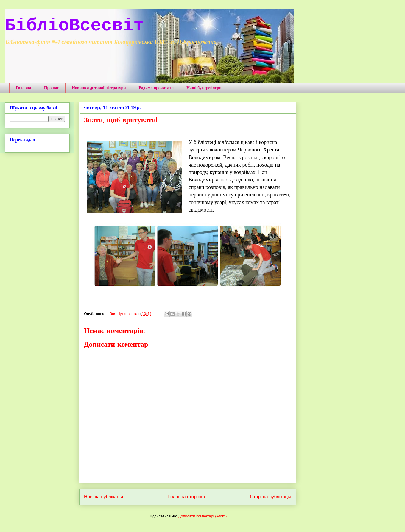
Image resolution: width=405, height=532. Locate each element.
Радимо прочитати (156, 88)
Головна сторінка (187, 497)
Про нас (52, 88)
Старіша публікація (271, 497)
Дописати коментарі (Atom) (202, 516)
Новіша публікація (103, 497)
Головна (24, 88)
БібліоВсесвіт (74, 26)
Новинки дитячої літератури (99, 88)
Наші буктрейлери (204, 88)
